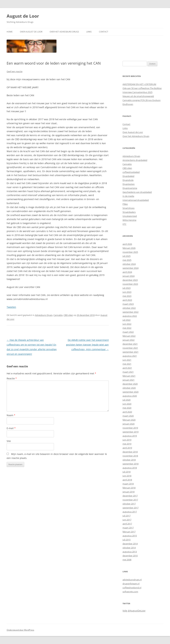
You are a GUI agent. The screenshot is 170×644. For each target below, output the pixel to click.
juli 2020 (127, 400)
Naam (11, 415)
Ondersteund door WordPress (20, 630)
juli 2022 (127, 320)
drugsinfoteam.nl (131, 584)
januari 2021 (128, 380)
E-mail (11, 428)
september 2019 (130, 432)
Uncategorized (130, 216)
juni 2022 (127, 324)
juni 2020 (127, 404)
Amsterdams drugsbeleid (135, 160)
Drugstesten (129, 184)
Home (10, 32)
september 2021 (130, 352)
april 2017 (127, 524)
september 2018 (130, 464)
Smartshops (128, 208)
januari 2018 (128, 492)
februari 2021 (129, 376)
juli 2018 (127, 472)
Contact (104, 32)
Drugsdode (128, 180)
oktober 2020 (129, 388)
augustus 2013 (130, 552)
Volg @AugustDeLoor (134, 611)
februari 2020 (129, 420)
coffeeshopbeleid (131, 172)
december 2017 (130, 496)
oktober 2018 (129, 460)
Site (9, 441)
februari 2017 (129, 532)
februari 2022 (129, 336)
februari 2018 (129, 488)
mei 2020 (127, 408)
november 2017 (130, 500)
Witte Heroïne (129, 220)
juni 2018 (127, 476)
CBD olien (68, 315)
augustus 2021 (130, 356)
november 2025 (130, 252)
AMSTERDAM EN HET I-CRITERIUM (139, 84)
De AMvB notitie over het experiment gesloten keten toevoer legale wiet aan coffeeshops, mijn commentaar (87, 345)
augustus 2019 (130, 436)
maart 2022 (128, 332)
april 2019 (127, 448)
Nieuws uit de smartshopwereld (138, 96)
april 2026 (127, 244)
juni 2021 (127, 360)
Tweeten (11, 307)
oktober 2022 (129, 308)
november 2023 (130, 284)
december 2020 (130, 384)
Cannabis (58, 315)
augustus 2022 (130, 316)
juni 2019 (127, 440)
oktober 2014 (129, 548)
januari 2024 (128, 276)
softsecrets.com (130, 592)
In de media (128, 196)
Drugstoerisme (130, 188)
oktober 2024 (129, 264)
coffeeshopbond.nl (132, 588)
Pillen (125, 204)
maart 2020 (128, 416)
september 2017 (130, 508)
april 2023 (127, 300)
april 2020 (127, 412)
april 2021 (127, 368)
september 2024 (130, 268)
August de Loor (23, 16)
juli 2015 (127, 540)
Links (89, 32)
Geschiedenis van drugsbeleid (137, 192)
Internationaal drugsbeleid (136, 200)
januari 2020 (128, 424)
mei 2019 (127, 444)
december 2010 (130, 556)
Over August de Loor (31, 32)
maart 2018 (128, 484)
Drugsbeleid (128, 176)
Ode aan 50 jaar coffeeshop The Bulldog (142, 88)
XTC (124, 224)
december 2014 (130, 544)
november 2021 (130, 348)
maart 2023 (128, 304)
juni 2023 (127, 292)
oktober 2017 (129, 504)
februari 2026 (129, 248)
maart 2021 (128, 372)
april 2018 (127, 480)
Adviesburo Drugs (44, 315)
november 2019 (130, 428)
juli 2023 (127, 288)
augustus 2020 (130, 396)
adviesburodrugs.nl (132, 580)
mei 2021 (127, 364)
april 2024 (127, 272)
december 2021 (130, 344)
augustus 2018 (130, 468)
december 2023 (130, 280)
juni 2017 (127, 520)
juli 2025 (127, 256)
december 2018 (130, 452)
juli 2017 (127, 516)
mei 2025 (127, 260)
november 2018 (130, 456)
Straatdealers (129, 212)
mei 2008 (127, 560)
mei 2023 (127, 296)
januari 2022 (128, 340)
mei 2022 (127, 328)
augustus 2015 (130, 536)
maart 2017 (128, 528)
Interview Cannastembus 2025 (137, 92)
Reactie (12, 378)
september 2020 (130, 392)
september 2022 (130, 312)
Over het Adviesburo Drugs (64, 32)
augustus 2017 (130, 512)
